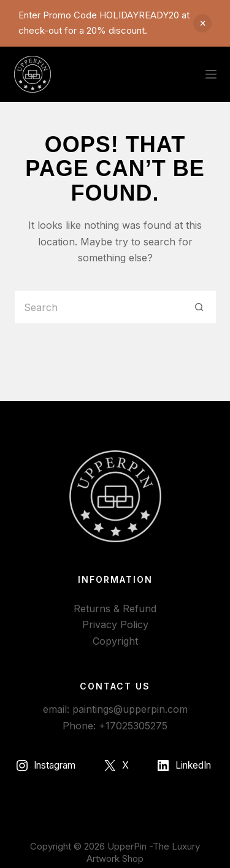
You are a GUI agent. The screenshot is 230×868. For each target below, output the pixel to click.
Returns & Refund (115, 609)
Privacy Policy (115, 624)
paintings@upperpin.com (130, 709)
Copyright (115, 641)
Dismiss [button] (202, 23)
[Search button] (200, 307)
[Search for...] (98, 307)
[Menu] (211, 74)
